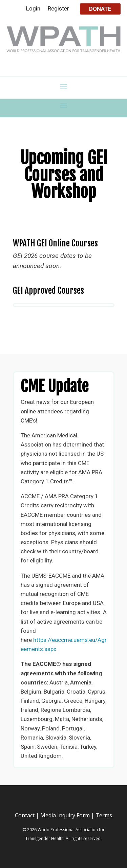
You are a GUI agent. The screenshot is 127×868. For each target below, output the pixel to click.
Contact (25, 815)
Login (33, 9)
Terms (104, 815)
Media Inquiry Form (65, 815)
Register (58, 9)
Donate (100, 9)
